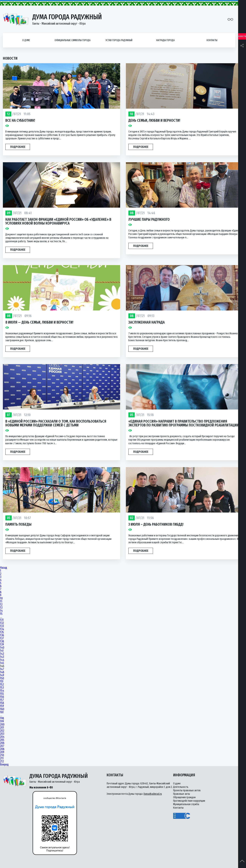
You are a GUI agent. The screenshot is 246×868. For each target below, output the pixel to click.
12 (1, 605)
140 (2, 648)
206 (2, 743)
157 (2, 700)
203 (2, 734)
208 (2, 749)
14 (1, 611)
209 (2, 752)
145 (2, 663)
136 (2, 635)
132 (2, 623)
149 (2, 675)
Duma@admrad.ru (153, 794)
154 (2, 691)
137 (2, 638)
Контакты (212, 40)
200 (2, 725)
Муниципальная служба (186, 804)
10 (1, 598)
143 (2, 657)
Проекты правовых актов (187, 790)
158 (2, 703)
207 (2, 746)
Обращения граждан (184, 797)
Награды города (165, 40)
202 (2, 731)
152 (2, 685)
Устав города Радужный (119, 40)
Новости (242, 36)
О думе (26, 40)
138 (2, 642)
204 (2, 737)
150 (2, 678)
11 (1, 602)
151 (2, 682)
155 (2, 694)
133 (2, 626)
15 (1, 614)
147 (2, 669)
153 (2, 688)
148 (2, 672)
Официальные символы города (73, 40)
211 (2, 758)
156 (2, 697)
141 (2, 651)
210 (2, 755)
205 (2, 740)
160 (2, 709)
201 (2, 728)
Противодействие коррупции (189, 801)
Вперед (4, 765)
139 (2, 645)
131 (2, 620)
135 (2, 632)
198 (2, 718)
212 (2, 761)
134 (2, 629)
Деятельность (181, 787)
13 (1, 608)
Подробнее (18, 147)
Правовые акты (182, 794)
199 (2, 722)
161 (2, 712)
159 (2, 706)
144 (2, 660)
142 (2, 654)
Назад (4, 568)
